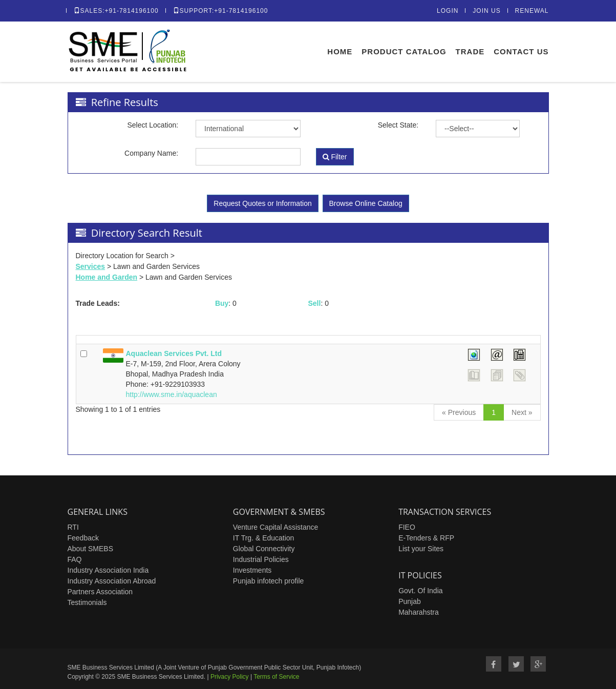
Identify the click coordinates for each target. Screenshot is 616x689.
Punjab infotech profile (269, 581)
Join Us (486, 11)
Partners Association (100, 592)
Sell (314, 303)
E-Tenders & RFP (426, 538)
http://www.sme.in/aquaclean (172, 394)
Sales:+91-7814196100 (116, 11)
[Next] (522, 412)
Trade (470, 51)
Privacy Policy (230, 677)
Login (448, 11)
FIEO (407, 527)
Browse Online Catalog (366, 203)
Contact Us (521, 51)
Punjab (410, 601)
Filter (335, 157)
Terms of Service (276, 677)
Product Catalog (404, 51)
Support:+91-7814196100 (221, 11)
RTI (73, 527)
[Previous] (459, 412)
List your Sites (421, 549)
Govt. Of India (420, 591)
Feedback (83, 538)
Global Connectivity (264, 549)
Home (340, 51)
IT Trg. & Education (264, 538)
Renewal (532, 11)
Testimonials (87, 602)
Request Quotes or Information (262, 203)
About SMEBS (91, 549)
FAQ (75, 559)
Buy (222, 303)
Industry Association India (108, 570)
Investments (252, 570)
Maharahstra (419, 612)
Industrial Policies (261, 559)
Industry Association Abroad (112, 581)
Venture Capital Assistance (276, 527)
